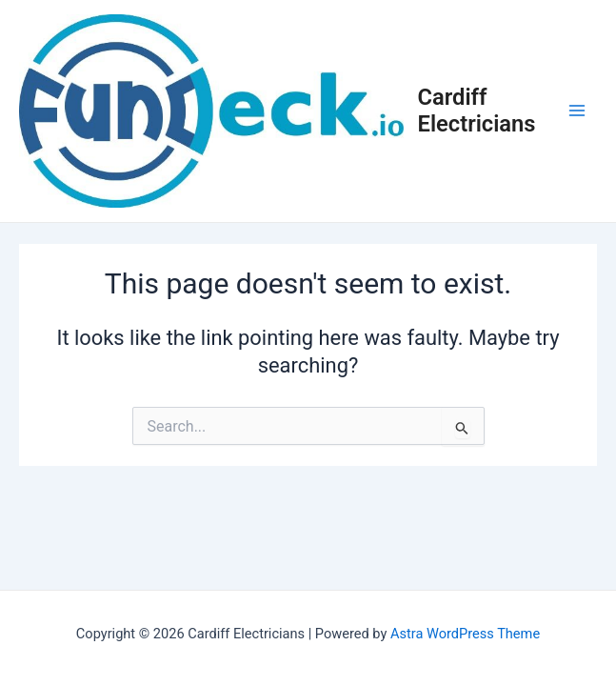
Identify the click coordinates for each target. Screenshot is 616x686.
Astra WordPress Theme (465, 634)
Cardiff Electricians (477, 111)
